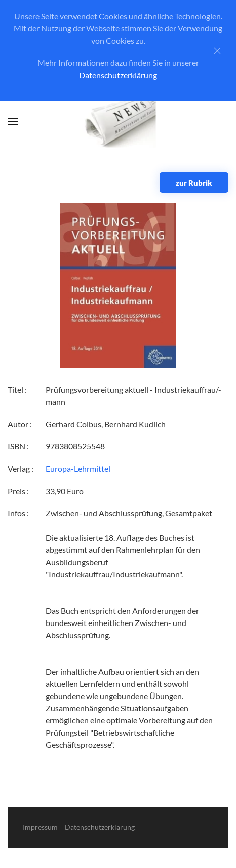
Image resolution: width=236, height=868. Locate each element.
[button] (13, 122)
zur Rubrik (194, 183)
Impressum (40, 827)
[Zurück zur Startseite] (118, 122)
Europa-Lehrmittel (78, 468)
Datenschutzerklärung (118, 75)
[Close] (217, 51)
